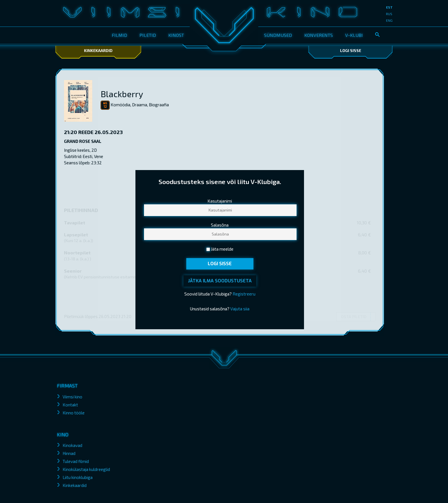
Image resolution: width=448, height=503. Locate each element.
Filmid (119, 35)
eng (389, 20)
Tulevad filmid (76, 461)
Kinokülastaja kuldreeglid (86, 469)
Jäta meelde (222, 249)
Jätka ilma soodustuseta (220, 281)
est (389, 7)
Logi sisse (351, 50)
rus (389, 14)
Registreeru (244, 294)
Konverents (319, 35)
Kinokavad (72, 445)
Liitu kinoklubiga (78, 477)
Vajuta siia (240, 309)
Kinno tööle (74, 413)
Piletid (148, 35)
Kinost (176, 35)
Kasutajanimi (220, 201)
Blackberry (122, 94)
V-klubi (354, 35)
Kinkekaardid (98, 50)
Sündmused (278, 35)
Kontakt (70, 405)
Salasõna (220, 225)
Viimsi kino (72, 397)
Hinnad (69, 453)
